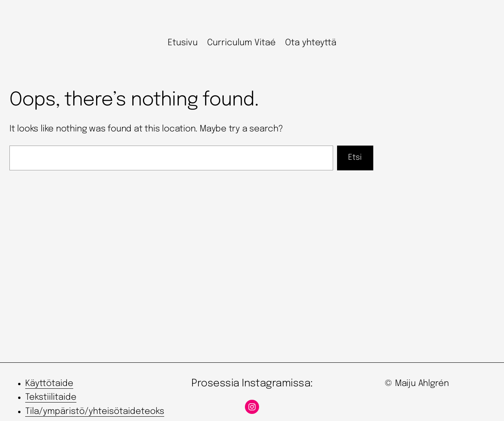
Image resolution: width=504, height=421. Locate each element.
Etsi (355, 158)
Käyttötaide (49, 384)
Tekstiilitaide (51, 397)
